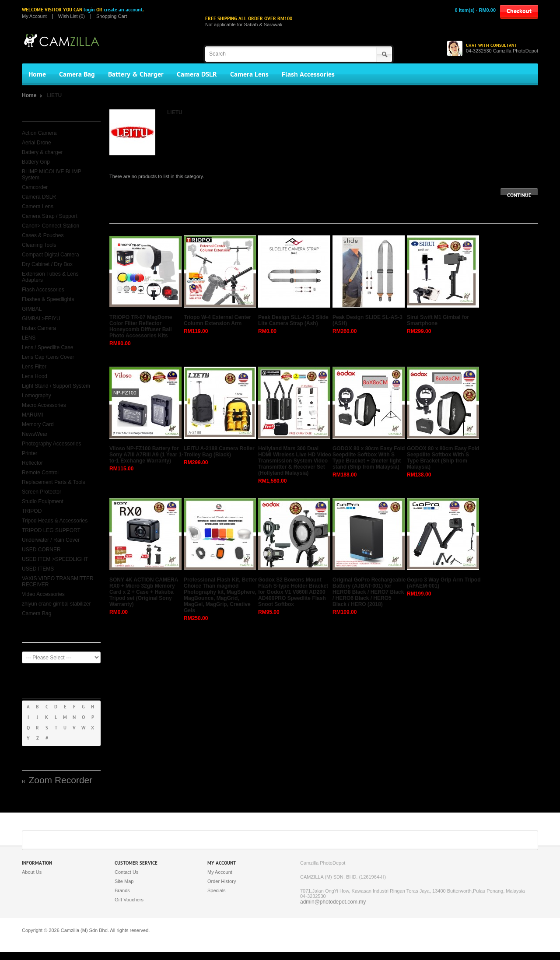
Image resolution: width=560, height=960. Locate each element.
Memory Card (38, 424)
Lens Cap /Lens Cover (48, 357)
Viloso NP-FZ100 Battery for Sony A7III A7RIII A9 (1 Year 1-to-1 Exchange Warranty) (146, 455)
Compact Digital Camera (51, 255)
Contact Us (126, 872)
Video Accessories (43, 594)
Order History (222, 881)
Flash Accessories (308, 74)
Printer (30, 453)
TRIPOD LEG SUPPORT (51, 530)
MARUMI (33, 415)
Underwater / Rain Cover (51, 540)
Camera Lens (249, 74)
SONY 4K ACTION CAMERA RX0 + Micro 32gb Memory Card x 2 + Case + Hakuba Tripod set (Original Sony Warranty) (144, 592)
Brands (122, 890)
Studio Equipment (43, 501)
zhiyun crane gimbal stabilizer (56, 604)
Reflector (32, 463)
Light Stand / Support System (56, 386)
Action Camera (39, 133)
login (89, 10)
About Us (32, 872)
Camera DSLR (197, 74)
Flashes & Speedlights (48, 299)
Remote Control (40, 473)
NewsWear (35, 434)
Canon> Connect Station (51, 226)
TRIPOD (32, 511)
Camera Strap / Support (50, 216)
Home (37, 74)
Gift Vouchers (129, 900)
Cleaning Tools (39, 245)
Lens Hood (35, 376)
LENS (29, 338)
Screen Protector (42, 492)
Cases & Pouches (43, 235)
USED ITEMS (38, 569)
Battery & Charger (136, 74)
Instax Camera (39, 328)
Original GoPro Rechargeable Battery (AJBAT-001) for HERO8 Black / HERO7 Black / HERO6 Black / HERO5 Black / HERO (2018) (369, 592)
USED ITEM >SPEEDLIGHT (55, 559)
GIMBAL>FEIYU (41, 319)
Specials (217, 890)
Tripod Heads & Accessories (55, 521)
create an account (123, 10)
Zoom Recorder (60, 780)
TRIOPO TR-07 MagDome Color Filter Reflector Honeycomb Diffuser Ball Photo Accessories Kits (141, 326)
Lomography (37, 396)
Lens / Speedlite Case (47, 347)
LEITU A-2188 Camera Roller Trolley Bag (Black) (219, 452)
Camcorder (35, 187)
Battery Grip (36, 162)
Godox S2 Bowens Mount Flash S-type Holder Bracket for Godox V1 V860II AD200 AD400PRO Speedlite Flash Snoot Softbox (293, 592)
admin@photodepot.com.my (333, 902)
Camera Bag (77, 74)
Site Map (124, 881)
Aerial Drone (37, 143)
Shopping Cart (112, 16)
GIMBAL (32, 309)
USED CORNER (41, 550)
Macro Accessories (44, 405)
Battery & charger (42, 152)
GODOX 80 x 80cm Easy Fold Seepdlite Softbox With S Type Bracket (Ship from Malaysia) (443, 458)
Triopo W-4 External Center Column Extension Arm (217, 320)
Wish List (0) (72, 16)
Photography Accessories (51, 444)
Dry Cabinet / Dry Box (47, 264)
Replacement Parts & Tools (54, 482)
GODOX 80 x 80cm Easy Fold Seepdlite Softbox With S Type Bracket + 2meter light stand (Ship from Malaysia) (369, 458)
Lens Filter (34, 367)
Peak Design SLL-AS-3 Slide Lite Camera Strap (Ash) (293, 320)
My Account (34, 16)
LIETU (54, 95)
